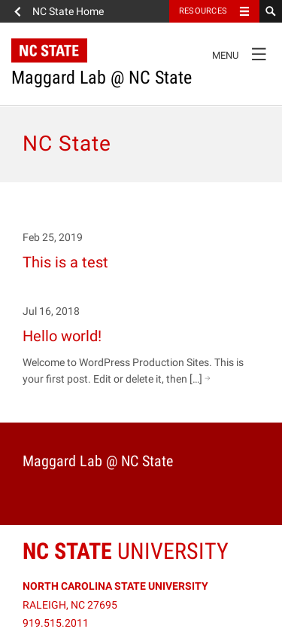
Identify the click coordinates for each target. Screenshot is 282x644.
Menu (243, 53)
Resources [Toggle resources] (203, 11)
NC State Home (68, 11)
